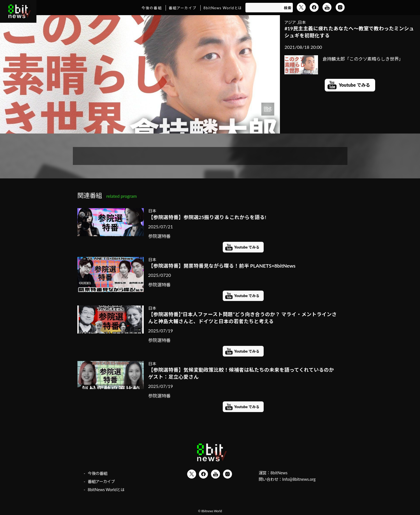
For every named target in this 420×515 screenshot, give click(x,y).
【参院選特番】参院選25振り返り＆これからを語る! (207, 217)
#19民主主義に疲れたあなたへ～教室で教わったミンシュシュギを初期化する (349, 32)
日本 (302, 22)
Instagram (340, 7)
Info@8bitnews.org (299, 479)
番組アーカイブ (183, 8)
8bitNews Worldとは (223, 8)
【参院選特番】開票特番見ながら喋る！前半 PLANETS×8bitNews (222, 266)
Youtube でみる (354, 85)
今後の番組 (151, 8)
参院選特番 (159, 236)
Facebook (314, 7)
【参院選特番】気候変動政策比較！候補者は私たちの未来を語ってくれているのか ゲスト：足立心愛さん (243, 373)
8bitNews (279, 473)
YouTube (327, 7)
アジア (290, 22)
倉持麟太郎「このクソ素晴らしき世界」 (344, 59)
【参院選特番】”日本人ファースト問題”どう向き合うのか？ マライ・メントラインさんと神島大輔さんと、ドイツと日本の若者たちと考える (243, 318)
